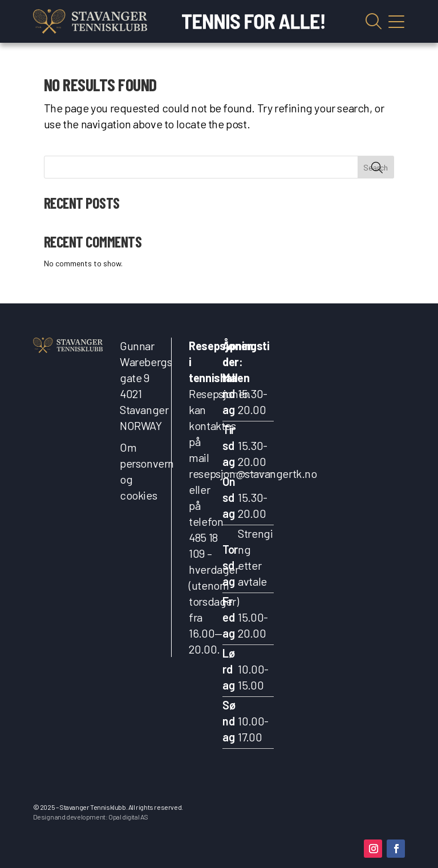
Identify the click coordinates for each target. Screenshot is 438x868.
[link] (90, 21)
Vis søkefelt (374, 22)
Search (376, 167)
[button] (373, 849)
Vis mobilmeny (396, 22)
